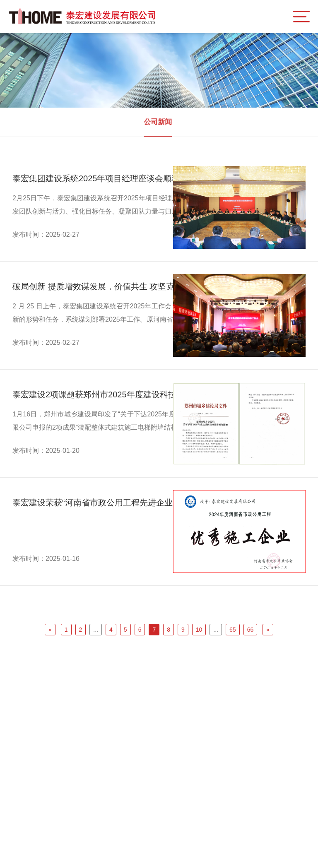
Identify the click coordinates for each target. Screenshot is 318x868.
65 (233, 630)
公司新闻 (157, 122)
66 (251, 630)
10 (199, 630)
